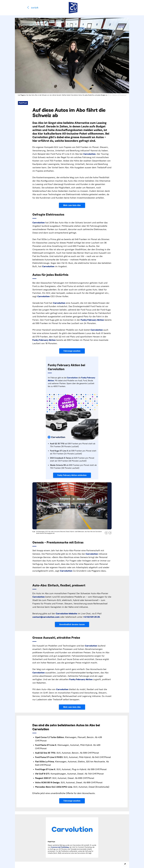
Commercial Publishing (60, 847)
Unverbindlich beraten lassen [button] (72, 624)
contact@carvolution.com (46, 617)
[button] (106, 533)
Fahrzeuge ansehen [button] (72, 351)
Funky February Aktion (92, 320)
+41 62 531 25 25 (91, 617)
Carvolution (89, 154)
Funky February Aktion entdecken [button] (72, 475)
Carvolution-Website (66, 614)
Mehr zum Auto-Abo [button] (72, 205)
